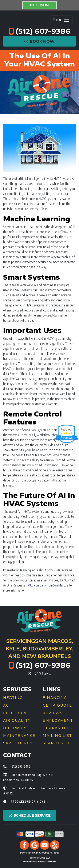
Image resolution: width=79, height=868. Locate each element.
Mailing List (57, 736)
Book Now (39, 41)
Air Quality (17, 720)
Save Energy (18, 743)
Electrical (16, 713)
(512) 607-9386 (43, 31)
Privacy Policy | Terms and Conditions (40, 861)
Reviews (53, 713)
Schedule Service (30, 815)
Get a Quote (57, 705)
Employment (58, 720)
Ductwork (16, 728)
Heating (13, 698)
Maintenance (19, 736)
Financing (55, 698)
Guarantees (57, 728)
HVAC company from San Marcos (47, 585)
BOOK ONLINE (40, 5)
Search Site (57, 743)
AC (6, 705)
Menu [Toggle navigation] (62, 20)
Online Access (41, 853)
